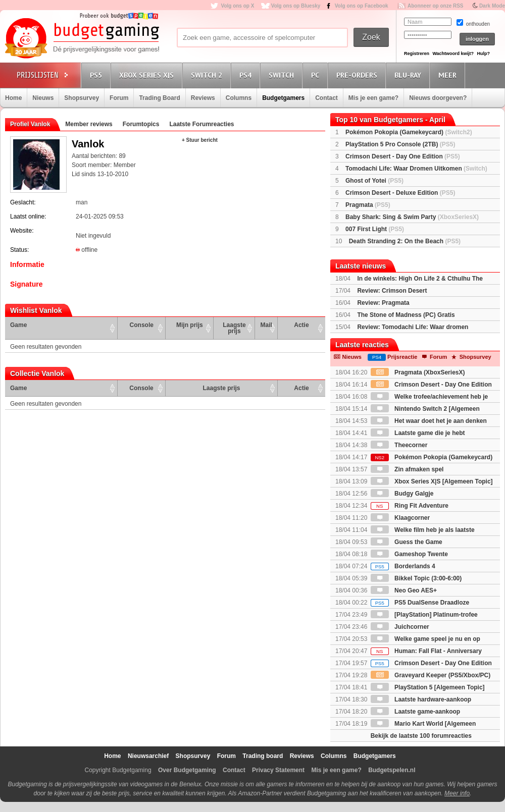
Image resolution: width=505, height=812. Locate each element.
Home (13, 98)
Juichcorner (400, 627)
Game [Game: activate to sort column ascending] (18, 325)
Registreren (417, 53)
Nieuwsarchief (148, 756)
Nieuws (43, 98)
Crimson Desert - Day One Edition (403, 156)
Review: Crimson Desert (392, 291)
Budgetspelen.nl (392, 770)
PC (317, 75)
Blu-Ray (409, 75)
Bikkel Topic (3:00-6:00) (416, 578)
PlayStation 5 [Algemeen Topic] (428, 687)
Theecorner (399, 445)
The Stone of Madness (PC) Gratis (406, 315)
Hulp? (483, 53)
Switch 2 (208, 75)
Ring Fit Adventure (410, 506)
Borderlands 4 (403, 566)
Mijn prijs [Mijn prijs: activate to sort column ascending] (190, 325)
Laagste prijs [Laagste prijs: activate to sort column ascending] (234, 328)
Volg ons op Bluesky (296, 6)
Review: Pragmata (383, 303)
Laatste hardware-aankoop (421, 699)
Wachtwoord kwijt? (453, 53)
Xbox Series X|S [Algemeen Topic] (432, 481)
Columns (239, 98)
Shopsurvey (82, 98)
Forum (119, 98)
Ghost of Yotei (374, 181)
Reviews (203, 98)
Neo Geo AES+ (404, 590)
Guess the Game (407, 542)
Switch (283, 75)
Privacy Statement (278, 770)
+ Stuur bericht (200, 140)
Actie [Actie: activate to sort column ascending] (301, 325)
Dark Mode (492, 6)
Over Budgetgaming (187, 770)
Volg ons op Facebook (362, 6)
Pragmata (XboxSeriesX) (418, 372)
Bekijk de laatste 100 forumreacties (421, 736)
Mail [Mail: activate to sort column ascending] (266, 325)
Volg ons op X (237, 6)
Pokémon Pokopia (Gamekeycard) (409, 132)
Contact (326, 98)
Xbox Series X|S (148, 75)
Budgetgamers (283, 98)
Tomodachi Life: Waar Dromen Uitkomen (416, 169)
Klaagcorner (400, 518)
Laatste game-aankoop (415, 712)
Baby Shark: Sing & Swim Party (412, 217)
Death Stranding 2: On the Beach (405, 241)
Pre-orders (358, 75)
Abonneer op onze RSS (436, 6)
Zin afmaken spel (407, 469)
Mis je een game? (373, 98)
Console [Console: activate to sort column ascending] (142, 325)
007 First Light (375, 229)
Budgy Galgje (402, 494)
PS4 (247, 75)
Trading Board (159, 98)
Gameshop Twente (409, 554)
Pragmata (368, 205)
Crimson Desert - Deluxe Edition (400, 193)
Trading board (263, 756)
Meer (449, 75)
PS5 (97, 75)
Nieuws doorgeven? (438, 98)
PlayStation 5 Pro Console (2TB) (400, 144)
